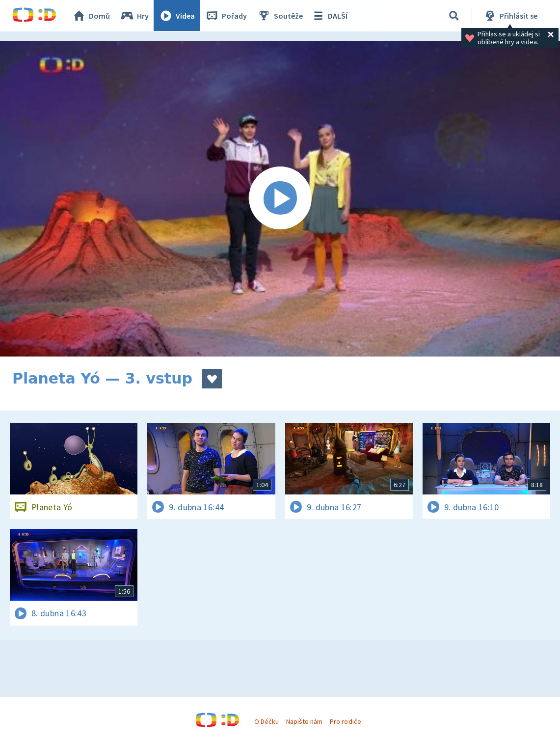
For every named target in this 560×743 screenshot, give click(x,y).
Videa (177, 16)
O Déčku (267, 721)
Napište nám (304, 721)
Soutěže (280, 16)
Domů (91, 16)
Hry (135, 16)
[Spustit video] (280, 199)
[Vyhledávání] (454, 16)
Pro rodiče (345, 721)
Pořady (226, 16)
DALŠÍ (330, 16)
